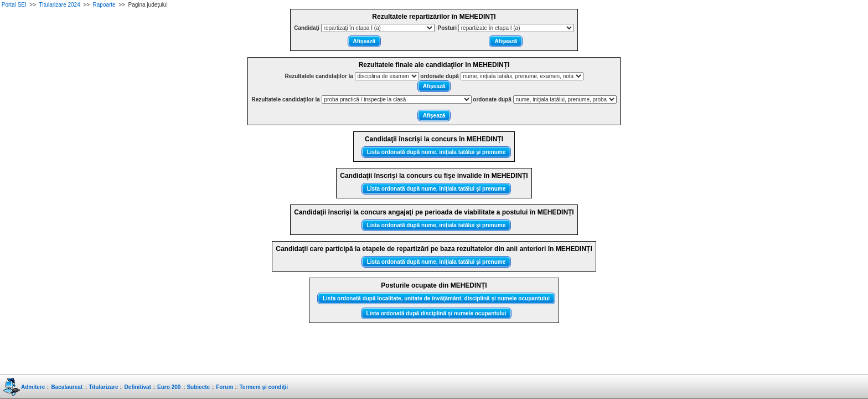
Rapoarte (104, 5)
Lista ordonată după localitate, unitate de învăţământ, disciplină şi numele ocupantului (436, 298)
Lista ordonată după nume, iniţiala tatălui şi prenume (436, 152)
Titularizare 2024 (60, 5)
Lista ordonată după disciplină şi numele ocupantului (436, 313)
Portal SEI (14, 5)
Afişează (365, 41)
